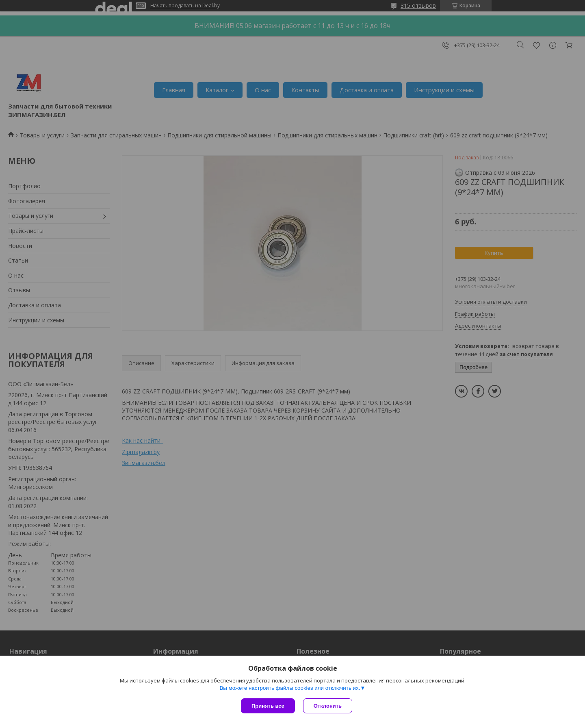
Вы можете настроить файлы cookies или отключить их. (290, 688)
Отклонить (328, 706)
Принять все (268, 706)
